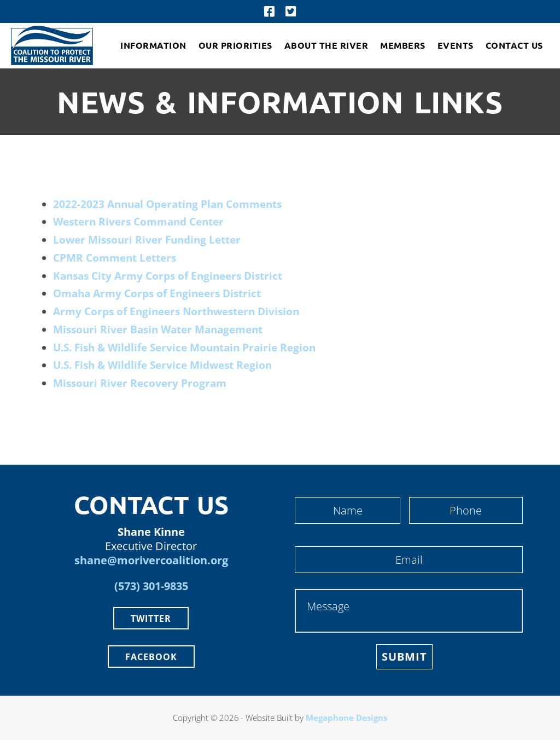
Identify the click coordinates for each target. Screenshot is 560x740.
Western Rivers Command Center (138, 222)
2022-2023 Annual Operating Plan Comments (167, 204)
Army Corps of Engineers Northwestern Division (176, 311)
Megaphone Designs (346, 718)
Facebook (151, 657)
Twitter (151, 618)
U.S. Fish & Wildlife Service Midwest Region (162, 365)
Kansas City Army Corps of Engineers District (168, 276)
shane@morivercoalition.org (151, 560)
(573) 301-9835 (151, 586)
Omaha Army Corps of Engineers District (157, 293)
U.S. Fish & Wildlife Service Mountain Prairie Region (184, 348)
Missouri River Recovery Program (140, 383)
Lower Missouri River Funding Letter (147, 240)
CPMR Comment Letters (115, 258)
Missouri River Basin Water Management (158, 329)
